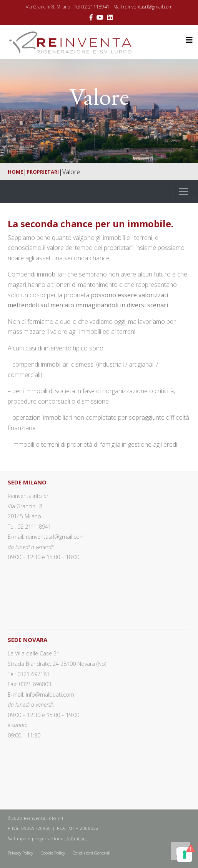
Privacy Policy (20, 853)
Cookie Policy (53, 853)
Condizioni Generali (92, 853)
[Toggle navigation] (183, 191)
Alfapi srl (76, 839)
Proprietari (43, 172)
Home (15, 172)
